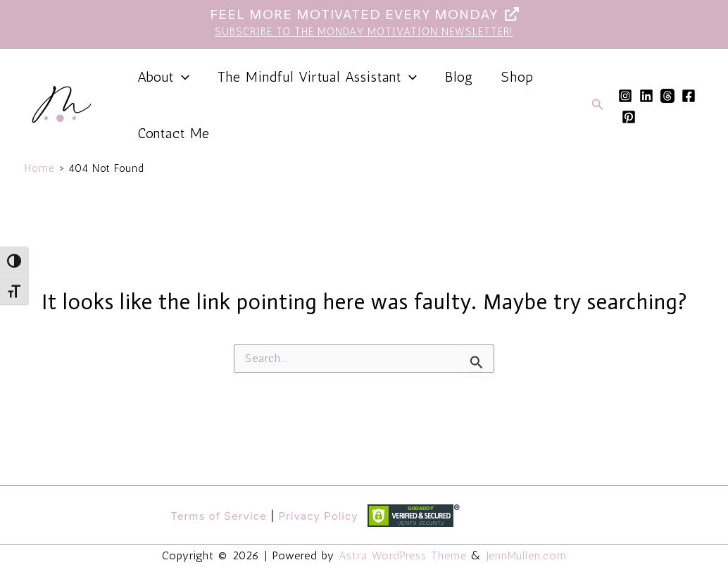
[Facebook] (689, 96)
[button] (598, 105)
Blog (459, 77)
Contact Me (174, 133)
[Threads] (667, 96)
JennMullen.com (527, 555)
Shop (517, 77)
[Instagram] (625, 96)
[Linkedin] (646, 96)
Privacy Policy (318, 516)
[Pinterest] (629, 117)
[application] (182, 77)
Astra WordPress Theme (403, 555)
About (163, 77)
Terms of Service (219, 516)
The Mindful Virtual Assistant (317, 77)
